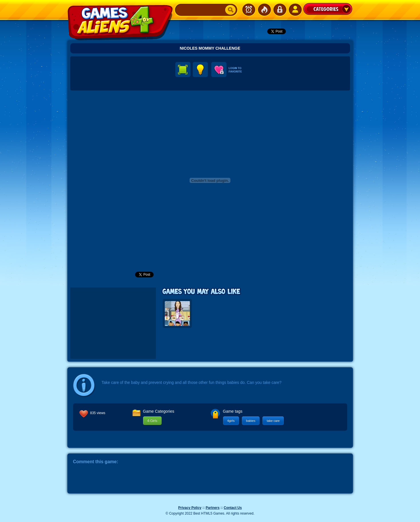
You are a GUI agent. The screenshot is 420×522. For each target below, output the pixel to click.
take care (273, 421)
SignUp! (295, 10)
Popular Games (264, 10)
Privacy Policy (190, 508)
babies (251, 421)
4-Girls (152, 421)
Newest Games (249, 10)
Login (280, 10)
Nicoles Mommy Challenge (210, 48)
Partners (213, 508)
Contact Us (233, 508)
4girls (231, 421)
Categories (328, 9)
